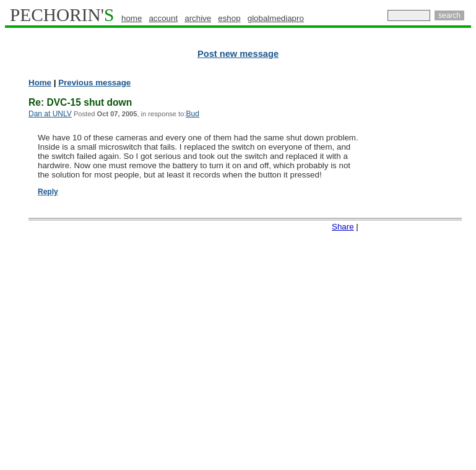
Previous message (94, 83)
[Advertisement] (422, 266)
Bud (192, 114)
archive (198, 18)
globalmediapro (276, 18)
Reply (48, 192)
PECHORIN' (62, 15)
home (132, 18)
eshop (229, 18)
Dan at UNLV (50, 114)
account (163, 18)
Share (343, 227)
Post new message (238, 54)
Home (40, 83)
